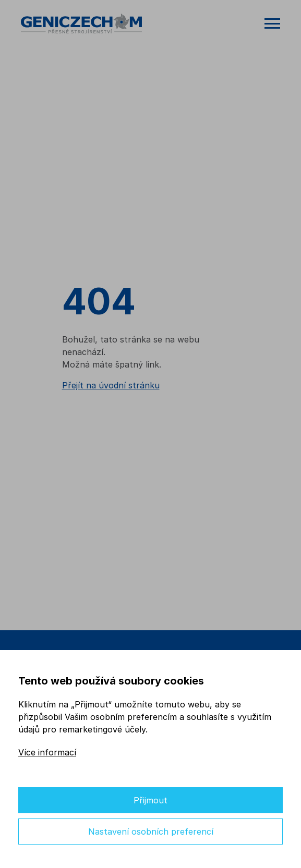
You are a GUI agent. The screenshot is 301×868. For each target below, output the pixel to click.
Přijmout (150, 800)
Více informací (47, 752)
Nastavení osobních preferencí (151, 832)
